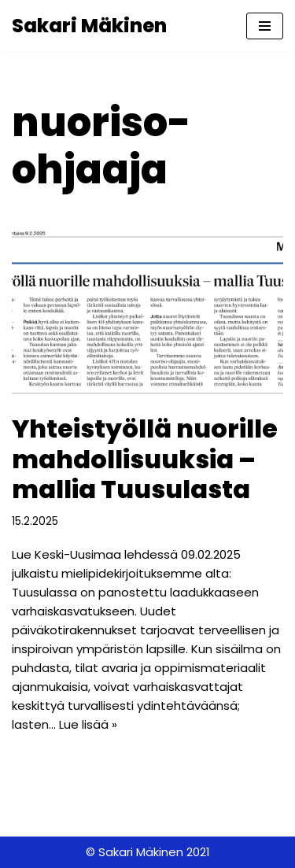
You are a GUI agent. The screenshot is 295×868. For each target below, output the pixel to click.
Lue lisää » (88, 724)
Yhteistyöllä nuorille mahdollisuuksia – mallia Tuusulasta (145, 459)
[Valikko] (265, 26)
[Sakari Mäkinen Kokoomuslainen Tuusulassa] (89, 26)
